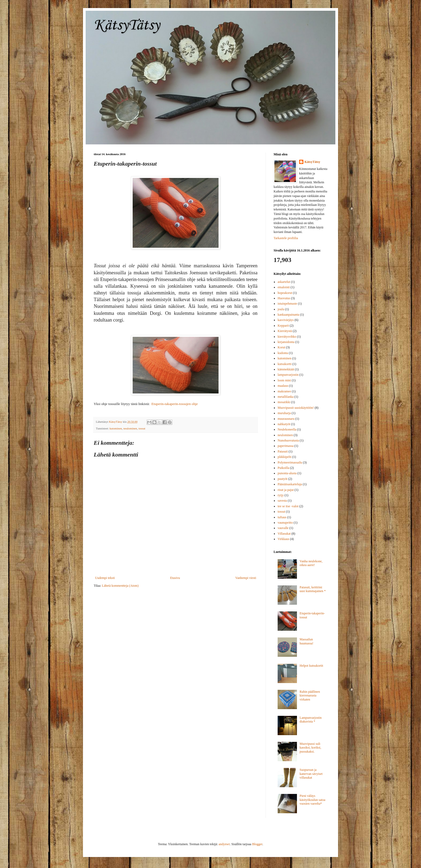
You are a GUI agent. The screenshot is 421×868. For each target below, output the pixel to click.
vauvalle (283, 528)
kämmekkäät (286, 369)
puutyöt (283, 479)
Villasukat (284, 534)
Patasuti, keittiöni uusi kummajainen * (313, 589)
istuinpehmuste (287, 304)
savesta (282, 501)
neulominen (130, 428)
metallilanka (286, 397)
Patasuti (283, 451)
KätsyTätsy (127, 25)
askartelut (284, 282)
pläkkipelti (284, 457)
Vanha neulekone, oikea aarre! (311, 563)
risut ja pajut (286, 490)
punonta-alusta (287, 473)
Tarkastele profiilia (286, 238)
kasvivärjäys (286, 320)
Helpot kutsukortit (311, 666)
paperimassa (286, 446)
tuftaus (282, 517)
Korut (281, 347)
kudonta (283, 353)
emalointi (284, 287)
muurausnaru (286, 419)
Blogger (257, 844)
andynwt (224, 844)
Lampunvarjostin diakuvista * (311, 720)
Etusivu (175, 578)
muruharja (284, 413)
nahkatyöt (284, 424)
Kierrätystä (285, 331)
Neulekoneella (287, 429)
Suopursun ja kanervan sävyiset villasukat (311, 774)
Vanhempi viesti (246, 578)
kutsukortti (285, 364)
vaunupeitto (285, 523)
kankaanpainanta (288, 315)
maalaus (283, 386)
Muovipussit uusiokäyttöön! (296, 408)
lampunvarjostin (288, 375)
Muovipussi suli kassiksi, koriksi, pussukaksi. (310, 748)
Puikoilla (283, 468)
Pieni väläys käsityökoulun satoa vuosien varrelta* (313, 800)
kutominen (116, 428)
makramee (284, 391)
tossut (142, 428)
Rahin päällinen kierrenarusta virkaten (310, 696)
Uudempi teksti (105, 578)
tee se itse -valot (288, 506)
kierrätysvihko (287, 337)
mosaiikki (284, 402)
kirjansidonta (286, 342)
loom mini (284, 380)
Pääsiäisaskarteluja (290, 484)
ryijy (281, 495)
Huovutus (284, 298)
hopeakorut (285, 293)
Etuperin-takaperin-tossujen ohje (174, 404)
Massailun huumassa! (306, 641)
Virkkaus (283, 539)
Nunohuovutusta (288, 440)
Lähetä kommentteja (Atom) (120, 586)
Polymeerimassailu (290, 462)
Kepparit (283, 326)
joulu (281, 309)
